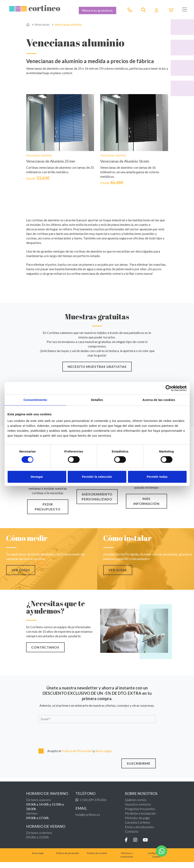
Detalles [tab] (97, 400)
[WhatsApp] (162, 851)
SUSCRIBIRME (139, 768)
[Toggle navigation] (185, 9)
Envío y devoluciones (139, 832)
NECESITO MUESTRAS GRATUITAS (97, 371)
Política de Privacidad (77, 755)
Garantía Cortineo (138, 827)
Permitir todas (157, 477)
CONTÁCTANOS (45, 652)
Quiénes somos (136, 804)
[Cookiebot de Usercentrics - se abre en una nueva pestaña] (169, 388)
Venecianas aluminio (69, 24)
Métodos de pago (137, 822)
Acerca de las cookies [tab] (159, 400)
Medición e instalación (140, 818)
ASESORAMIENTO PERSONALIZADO (97, 501)
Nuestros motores (138, 809)
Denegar (37, 477)
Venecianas (42, 24)
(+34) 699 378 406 (93, 804)
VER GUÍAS (20, 575)
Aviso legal (38, 858)
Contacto (132, 836)
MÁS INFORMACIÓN (146, 506)
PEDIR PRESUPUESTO (48, 511)
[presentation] (61, 739)
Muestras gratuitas (98, 10)
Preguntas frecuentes (140, 813)
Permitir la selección (97, 477)
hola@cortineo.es (88, 819)
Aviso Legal (103, 755)
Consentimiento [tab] (35, 400)
